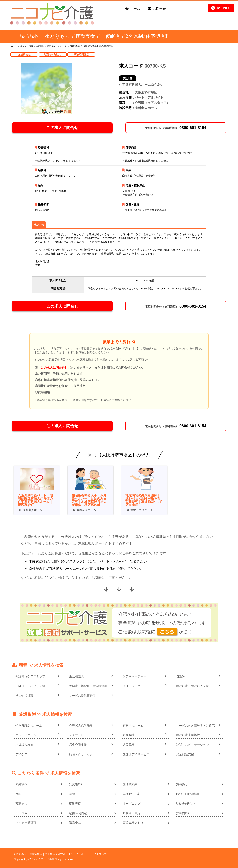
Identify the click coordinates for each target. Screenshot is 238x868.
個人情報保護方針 (55, 854)
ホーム (135, 9)
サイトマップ (99, 854)
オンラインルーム (78, 854)
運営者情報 (36, 854)
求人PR (39, 224)
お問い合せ (20, 854)
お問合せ (159, 9)
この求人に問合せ (62, 128)
